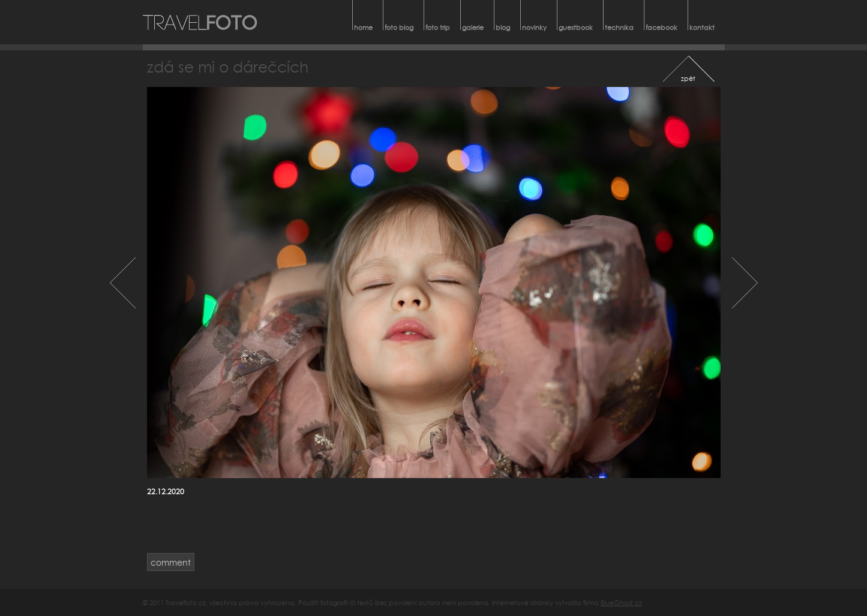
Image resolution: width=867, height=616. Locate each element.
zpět (688, 78)
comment (171, 562)
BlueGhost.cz (621, 603)
